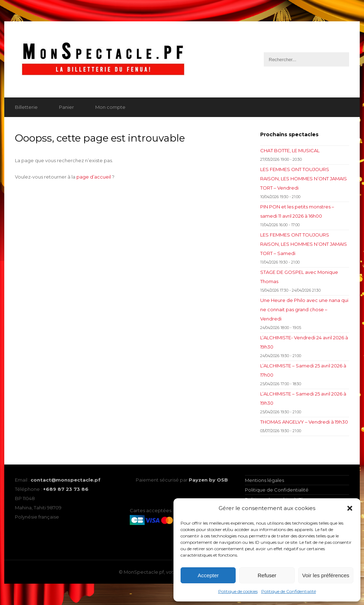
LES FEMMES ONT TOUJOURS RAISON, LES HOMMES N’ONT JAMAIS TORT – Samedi (304, 244)
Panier (66, 107)
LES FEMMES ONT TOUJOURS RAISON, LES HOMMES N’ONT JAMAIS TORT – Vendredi (304, 179)
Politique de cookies (238, 591)
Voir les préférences (326, 575)
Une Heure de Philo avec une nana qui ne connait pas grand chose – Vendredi (304, 309)
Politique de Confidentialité (289, 591)
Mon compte (110, 107)
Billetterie (26, 107)
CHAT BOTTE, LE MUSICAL (290, 150)
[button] (350, 508)
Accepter (208, 575)
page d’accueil (94, 177)
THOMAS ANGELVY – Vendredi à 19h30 (304, 422)
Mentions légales (264, 480)
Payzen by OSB (208, 480)
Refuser (267, 575)
